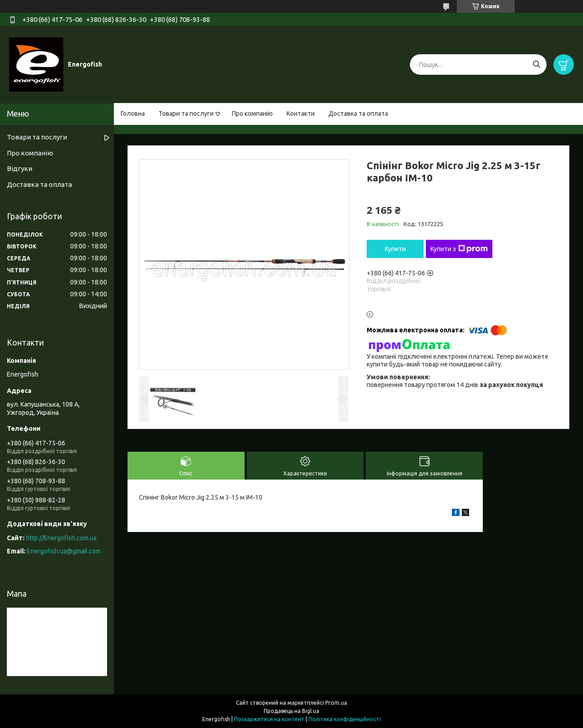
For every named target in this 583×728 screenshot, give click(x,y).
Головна (133, 114)
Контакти (301, 114)
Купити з (459, 249)
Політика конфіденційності (345, 719)
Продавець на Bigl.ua (291, 711)
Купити (395, 249)
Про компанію (252, 114)
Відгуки (20, 168)
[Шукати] (536, 65)
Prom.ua (336, 703)
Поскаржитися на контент (269, 719)
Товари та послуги (186, 114)
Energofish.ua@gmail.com (64, 551)
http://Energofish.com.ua (61, 538)
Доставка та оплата (358, 114)
